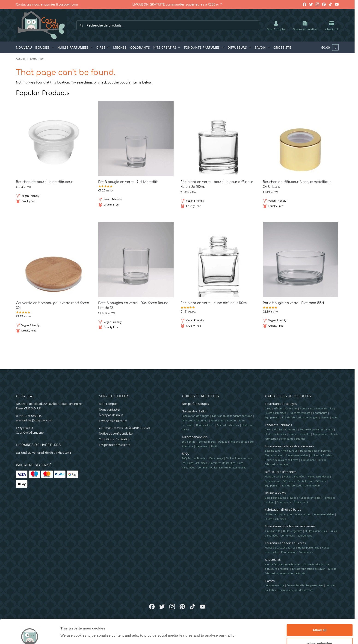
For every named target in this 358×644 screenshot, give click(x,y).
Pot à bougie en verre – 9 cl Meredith (128, 182)
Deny (320, 633)
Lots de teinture (274, 585)
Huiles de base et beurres (315, 451)
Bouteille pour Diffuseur (312, 481)
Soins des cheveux (228, 425)
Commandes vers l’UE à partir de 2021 (125, 428)
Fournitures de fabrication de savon (289, 446)
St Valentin (188, 442)
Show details (242, 626)
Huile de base (273, 476)
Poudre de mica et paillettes (282, 460)
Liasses (325, 417)
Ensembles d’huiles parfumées (305, 585)
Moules (278, 429)
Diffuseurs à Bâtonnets (281, 472)
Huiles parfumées (275, 413)
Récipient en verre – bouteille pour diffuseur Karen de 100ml (217, 184)
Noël (214, 446)
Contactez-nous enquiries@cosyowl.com (47, 4)
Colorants (291, 408)
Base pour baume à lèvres (280, 498)
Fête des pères (238, 442)
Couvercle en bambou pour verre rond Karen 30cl (52, 305)
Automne (187, 446)
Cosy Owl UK (25, 428)
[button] (328, 48)
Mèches (278, 408)
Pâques (223, 442)
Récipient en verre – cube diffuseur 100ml (214, 303)
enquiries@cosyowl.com (36, 420)
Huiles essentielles (299, 413)
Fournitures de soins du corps (285, 543)
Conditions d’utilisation (115, 439)
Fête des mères (207, 442)
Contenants (284, 502)
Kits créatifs (273, 560)
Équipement (272, 417)
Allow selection (319, 619)
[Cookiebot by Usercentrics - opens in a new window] (30, 635)
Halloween (202, 446)
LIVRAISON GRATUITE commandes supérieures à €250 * (177, 4)
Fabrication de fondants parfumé (232, 416)
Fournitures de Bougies (281, 404)
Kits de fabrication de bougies (300, 417)
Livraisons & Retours (113, 421)
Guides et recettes (305, 26)
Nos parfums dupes (195, 404)
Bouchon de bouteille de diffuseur (44, 182)
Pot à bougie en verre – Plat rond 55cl (293, 303)
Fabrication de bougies (196, 416)
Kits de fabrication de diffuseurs (301, 485)
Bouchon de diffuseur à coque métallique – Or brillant (298, 184)
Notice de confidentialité (116, 433)
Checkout (332, 26)
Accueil (21, 59)
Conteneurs (320, 413)
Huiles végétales (293, 531)
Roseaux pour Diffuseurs (280, 481)
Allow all (320, 606)
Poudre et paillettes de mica (317, 408)
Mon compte (108, 404)
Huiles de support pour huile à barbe (287, 514)
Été (252, 442)
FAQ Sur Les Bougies (194, 458)
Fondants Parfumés (278, 425)
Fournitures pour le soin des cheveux (290, 526)
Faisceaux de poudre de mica (296, 590)
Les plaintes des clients (114, 445)
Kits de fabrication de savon (309, 569)
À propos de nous (111, 415)
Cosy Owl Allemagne (30, 432)
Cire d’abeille (273, 531)
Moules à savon (274, 455)
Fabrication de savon (223, 420)
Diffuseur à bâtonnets (195, 420)
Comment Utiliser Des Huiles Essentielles (222, 467)
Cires (268, 408)
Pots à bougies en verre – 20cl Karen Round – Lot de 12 (134, 305)
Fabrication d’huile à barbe (283, 510)
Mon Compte (276, 26)
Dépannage (216, 458)
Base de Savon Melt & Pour (281, 451)
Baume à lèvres (205, 425)
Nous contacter (109, 409)
